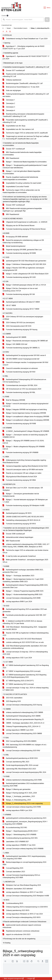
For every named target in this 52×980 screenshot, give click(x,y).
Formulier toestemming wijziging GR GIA (19, 294)
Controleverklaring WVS (13, 903)
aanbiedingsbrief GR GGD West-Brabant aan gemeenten (24, 261)
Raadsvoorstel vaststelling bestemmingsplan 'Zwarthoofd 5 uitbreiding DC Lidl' (25, 75)
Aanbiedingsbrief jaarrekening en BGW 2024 (20, 758)
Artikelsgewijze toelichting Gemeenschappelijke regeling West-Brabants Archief (24, 461)
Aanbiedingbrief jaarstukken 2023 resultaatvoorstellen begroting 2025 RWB (23, 785)
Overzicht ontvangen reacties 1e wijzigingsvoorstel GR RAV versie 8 (25, 364)
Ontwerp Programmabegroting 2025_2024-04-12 (22, 726)
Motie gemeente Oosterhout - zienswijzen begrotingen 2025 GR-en (25, 561)
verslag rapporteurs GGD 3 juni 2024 (17, 658)
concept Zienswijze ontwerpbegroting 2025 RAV (21, 751)
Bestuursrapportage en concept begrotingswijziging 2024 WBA (24, 863)
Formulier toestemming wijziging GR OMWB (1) (21, 348)
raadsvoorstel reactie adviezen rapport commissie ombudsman (22, 926)
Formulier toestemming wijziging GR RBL (19, 392)
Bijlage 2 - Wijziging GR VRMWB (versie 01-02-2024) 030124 (23, 442)
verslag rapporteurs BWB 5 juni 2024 (17, 602)
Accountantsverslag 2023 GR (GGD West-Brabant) (22, 639)
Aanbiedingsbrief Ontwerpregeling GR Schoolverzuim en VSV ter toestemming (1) (24, 381)
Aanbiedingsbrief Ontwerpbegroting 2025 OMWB (22, 716)
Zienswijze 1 (9, 100)
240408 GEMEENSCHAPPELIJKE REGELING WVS (23, 517)
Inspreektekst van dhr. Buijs (14, 126)
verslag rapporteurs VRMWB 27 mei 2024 (19, 845)
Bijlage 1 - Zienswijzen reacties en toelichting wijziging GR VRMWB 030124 (25, 436)
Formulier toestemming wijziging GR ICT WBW (21, 309)
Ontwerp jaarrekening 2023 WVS (16, 910)
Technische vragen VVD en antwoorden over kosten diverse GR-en (25, 551)
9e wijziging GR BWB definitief (15, 237)
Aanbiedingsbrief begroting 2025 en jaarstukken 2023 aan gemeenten (25, 610)
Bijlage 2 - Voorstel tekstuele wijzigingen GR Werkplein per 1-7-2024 (25, 501)
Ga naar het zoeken (0, 1)
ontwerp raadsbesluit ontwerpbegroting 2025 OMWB (23, 712)
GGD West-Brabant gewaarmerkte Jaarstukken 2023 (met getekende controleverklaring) (25, 647)
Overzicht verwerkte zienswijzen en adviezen (20, 368)
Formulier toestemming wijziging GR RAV (19, 372)
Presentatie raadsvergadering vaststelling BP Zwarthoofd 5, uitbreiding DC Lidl (25, 121)
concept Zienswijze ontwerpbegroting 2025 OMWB (22, 733)
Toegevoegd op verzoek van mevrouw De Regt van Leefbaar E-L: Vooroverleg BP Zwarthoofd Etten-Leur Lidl (26, 138)
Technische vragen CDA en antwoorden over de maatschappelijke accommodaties (21, 191)
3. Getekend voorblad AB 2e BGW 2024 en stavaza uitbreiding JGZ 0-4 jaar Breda (22, 622)
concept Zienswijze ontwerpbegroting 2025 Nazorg (22, 705)
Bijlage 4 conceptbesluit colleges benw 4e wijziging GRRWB (26, 417)
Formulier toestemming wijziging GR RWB (19, 424)
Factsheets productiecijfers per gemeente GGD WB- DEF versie (24, 616)
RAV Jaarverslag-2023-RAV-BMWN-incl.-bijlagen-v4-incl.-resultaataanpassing (25, 746)
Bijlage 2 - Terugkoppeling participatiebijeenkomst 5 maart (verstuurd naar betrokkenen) (25, 166)
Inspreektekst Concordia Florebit (16, 187)
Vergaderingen (11, 28)
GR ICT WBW (9, 305)
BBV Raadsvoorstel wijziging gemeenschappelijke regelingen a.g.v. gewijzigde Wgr (22, 210)
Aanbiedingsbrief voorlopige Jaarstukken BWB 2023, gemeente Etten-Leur (23, 571)
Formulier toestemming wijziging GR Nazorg (20, 330)
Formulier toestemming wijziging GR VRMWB (20, 452)
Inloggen (31, 978)
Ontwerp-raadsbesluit (12, 80)
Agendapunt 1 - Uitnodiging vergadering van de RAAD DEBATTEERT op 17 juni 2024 (24, 47)
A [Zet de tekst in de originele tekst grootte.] (3, 31)
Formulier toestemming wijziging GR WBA (19, 480)
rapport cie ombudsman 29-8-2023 (16, 934)
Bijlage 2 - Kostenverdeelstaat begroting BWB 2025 (23, 594)
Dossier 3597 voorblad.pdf (14, 205)
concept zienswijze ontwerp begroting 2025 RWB (22, 807)
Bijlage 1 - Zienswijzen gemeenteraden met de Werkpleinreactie (21, 495)
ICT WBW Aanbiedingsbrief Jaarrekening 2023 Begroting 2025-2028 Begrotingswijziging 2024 (25, 676)
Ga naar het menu (1, 1)
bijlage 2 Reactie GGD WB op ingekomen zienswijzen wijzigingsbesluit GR (23, 269)
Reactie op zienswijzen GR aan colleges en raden (22, 473)
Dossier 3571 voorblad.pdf (14, 149)
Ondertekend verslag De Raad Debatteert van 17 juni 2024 (25, 39)
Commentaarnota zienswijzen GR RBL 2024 (20, 385)
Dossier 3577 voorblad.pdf (14, 70)
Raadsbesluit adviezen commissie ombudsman (21, 931)
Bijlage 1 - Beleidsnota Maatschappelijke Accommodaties (25, 162)
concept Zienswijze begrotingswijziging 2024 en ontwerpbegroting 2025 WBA (21, 876)
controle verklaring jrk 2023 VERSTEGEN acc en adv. (23, 642)
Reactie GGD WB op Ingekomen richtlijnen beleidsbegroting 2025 (26, 634)
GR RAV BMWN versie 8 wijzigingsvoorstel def (21, 359)
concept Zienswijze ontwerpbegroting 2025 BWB (22, 598)
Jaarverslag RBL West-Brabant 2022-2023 (19, 769)
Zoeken (4, 16)
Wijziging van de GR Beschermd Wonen (19, 226)
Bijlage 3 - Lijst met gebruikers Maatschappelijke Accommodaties (21, 172)
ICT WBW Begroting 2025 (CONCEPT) (18, 681)
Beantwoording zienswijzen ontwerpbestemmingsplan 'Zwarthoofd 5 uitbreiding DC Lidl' (23, 115)
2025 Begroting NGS (12, 701)
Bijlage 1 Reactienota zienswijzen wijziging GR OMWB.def (25, 341)
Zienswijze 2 (9, 103)
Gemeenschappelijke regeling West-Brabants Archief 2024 (25, 466)
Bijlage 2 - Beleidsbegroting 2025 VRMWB (19, 835)
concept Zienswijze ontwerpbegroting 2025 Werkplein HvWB (26, 896)
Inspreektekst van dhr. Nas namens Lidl (18, 129)
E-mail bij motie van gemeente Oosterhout (19, 556)
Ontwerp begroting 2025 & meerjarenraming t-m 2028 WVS (25, 907)
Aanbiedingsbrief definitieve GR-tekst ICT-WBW (21, 302)
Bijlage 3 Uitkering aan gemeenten (17, 789)
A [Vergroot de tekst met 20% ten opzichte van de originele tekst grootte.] (7, 31)
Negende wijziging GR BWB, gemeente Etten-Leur (22, 250)
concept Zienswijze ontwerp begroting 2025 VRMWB (23, 849)
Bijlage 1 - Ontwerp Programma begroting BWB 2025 (23, 591)
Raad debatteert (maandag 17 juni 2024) (25, 28)
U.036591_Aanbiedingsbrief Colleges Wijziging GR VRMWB (26, 431)
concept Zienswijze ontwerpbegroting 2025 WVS (22, 917)
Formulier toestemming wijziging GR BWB (19, 253)
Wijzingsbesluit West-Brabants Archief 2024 (20, 477)
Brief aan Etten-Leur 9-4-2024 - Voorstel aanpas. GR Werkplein (23, 489)
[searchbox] (23, 20)
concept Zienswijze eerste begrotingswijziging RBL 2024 (24, 772)
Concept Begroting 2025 (13, 868)
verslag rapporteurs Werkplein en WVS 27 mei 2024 (23, 892)
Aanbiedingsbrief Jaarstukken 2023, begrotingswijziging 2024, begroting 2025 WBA (24, 857)
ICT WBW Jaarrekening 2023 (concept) (18, 684)
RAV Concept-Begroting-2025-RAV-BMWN (20, 741)
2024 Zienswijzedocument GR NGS (17, 326)
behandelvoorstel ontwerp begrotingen (18, 537)
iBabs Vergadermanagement (14, 978)
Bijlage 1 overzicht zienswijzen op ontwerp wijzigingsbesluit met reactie (25, 405)
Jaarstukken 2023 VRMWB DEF (16, 842)
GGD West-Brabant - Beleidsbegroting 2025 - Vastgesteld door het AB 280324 (25, 628)
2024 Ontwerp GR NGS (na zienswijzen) (19, 323)
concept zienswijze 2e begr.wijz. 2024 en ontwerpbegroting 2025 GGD (25, 653)
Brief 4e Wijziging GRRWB (14, 400)
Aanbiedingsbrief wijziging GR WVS (17, 513)
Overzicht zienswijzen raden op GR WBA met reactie (23, 470)
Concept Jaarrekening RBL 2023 (16, 762)
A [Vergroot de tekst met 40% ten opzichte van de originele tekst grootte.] (10, 32)
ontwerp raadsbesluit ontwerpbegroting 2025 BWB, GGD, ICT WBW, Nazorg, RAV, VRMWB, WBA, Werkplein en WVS (26, 545)
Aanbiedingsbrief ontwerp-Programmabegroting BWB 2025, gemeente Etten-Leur (25, 586)
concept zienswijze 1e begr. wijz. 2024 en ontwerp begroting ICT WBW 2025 (26, 689)
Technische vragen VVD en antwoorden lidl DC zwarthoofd (25, 133)
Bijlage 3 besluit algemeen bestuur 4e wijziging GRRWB (24, 413)
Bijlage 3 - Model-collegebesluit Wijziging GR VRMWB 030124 (24, 448)
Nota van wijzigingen (12, 90)
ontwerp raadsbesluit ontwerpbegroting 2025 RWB (22, 780)
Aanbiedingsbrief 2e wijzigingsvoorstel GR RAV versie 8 (24, 355)
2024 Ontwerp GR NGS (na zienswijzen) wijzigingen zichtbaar (23, 318)
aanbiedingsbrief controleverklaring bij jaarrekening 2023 (24, 818)
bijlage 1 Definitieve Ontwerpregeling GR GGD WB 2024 (24, 264)
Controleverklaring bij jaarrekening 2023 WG (20, 838)
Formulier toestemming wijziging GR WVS (19, 524)
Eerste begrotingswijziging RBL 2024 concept (20, 765)
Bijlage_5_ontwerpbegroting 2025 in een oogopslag (23, 803)
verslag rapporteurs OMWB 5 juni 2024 (18, 730)
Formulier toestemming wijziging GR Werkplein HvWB (23, 506)
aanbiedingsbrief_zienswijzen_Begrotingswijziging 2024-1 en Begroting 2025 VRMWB (25, 823)
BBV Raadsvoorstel (11, 541)
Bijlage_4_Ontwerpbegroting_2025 (17, 800)
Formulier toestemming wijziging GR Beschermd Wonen (24, 229)
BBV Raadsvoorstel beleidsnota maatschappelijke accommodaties (22, 154)
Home (4, 28)
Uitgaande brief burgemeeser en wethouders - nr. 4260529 (25, 222)
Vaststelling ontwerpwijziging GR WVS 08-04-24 (21, 520)
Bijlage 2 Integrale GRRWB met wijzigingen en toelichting (25, 410)
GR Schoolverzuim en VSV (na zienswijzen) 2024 (22, 389)
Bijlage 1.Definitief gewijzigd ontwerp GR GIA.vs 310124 (24, 285)
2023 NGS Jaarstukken (13, 698)
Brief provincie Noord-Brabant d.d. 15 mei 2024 (21, 87)
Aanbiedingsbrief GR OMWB (14, 337)
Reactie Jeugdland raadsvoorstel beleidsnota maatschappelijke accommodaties (20, 178)
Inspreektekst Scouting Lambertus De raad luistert (22, 183)
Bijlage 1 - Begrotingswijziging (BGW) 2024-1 (20, 831)
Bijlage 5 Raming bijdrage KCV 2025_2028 (20, 793)
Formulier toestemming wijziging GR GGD (19, 277)
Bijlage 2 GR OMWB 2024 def (15, 344)
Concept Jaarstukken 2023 (14, 872)
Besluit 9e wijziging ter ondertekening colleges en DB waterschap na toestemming (23, 241)
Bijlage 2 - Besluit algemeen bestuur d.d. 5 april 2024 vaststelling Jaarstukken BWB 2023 (23, 580)
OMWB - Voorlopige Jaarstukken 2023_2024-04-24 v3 (23, 723)
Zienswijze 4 (9, 110)
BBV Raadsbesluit (11, 158)
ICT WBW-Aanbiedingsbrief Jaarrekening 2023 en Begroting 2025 (26, 667)
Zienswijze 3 (9, 107)
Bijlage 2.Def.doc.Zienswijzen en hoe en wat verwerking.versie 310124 (20, 290)
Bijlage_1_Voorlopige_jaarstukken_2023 (19, 796)
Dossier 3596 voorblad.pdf (14, 534)
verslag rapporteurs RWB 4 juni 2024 (17, 810)
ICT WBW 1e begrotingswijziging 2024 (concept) (22, 671)
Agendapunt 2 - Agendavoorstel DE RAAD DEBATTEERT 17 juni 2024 (26, 57)
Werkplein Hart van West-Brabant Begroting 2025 (22, 885)
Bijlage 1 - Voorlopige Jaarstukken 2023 (18, 576)
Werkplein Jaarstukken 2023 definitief (18, 889)
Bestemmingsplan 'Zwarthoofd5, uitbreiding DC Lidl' (23, 83)
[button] (47, 20)
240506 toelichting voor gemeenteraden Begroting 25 (23, 719)
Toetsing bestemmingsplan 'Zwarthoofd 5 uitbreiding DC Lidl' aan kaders (26, 95)
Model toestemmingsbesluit (14, 246)
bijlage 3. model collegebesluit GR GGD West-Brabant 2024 (26, 274)
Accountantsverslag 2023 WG (15, 827)
